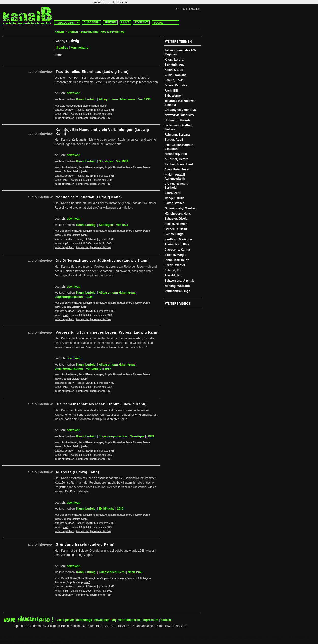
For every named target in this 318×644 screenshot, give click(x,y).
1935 (89, 297)
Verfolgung (94, 369)
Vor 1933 (144, 99)
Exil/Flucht (106, 509)
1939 (151, 436)
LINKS (125, 22)
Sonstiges (106, 161)
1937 (108, 369)
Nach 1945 (135, 572)
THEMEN (110, 22)
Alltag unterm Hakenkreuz (117, 99)
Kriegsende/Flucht (112, 572)
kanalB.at (100, 2)
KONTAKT (141, 22)
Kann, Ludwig (86, 99)
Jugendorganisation (69, 297)
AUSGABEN (91, 22)
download (74, 93)
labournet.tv (120, 2)
